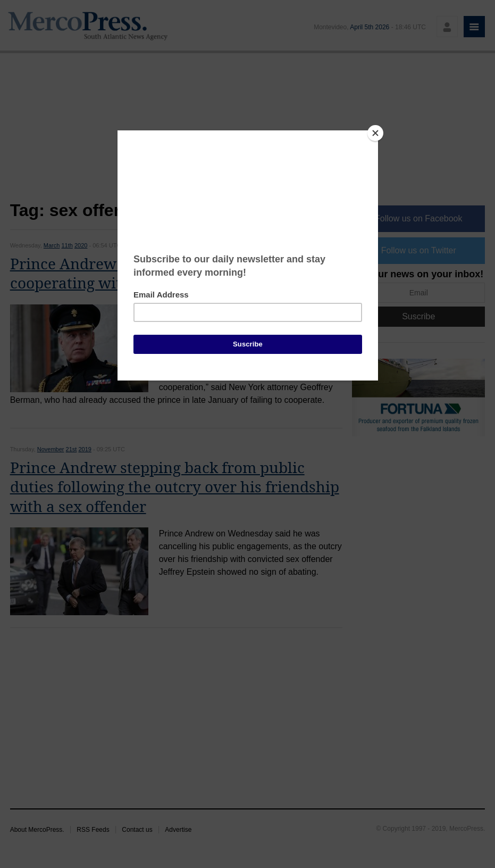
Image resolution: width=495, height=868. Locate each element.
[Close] (375, 133)
